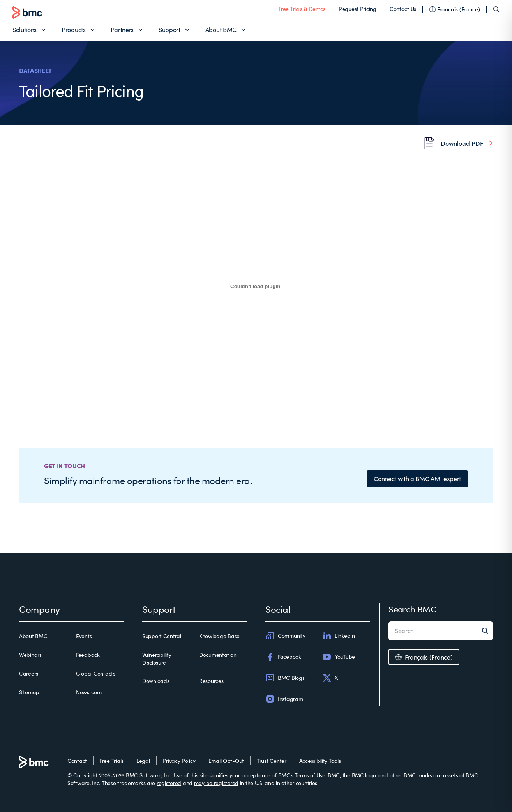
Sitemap (29, 692)
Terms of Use (310, 775)
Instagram (284, 699)
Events (84, 636)
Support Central (162, 636)
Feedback (88, 655)
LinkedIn (339, 636)
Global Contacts (96, 673)
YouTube (339, 657)
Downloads (156, 681)
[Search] (496, 9)
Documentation (218, 655)
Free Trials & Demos (302, 9)
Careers (29, 673)
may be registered (216, 783)
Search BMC (412, 609)
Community (285, 636)
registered (169, 783)
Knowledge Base (219, 636)
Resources (211, 681)
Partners (122, 29)
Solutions (25, 29)
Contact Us (403, 9)
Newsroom (89, 692)
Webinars (30, 655)
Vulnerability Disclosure (157, 659)
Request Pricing (358, 9)
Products (73, 29)
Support (169, 29)
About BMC (221, 29)
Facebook (283, 657)
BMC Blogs (285, 678)
